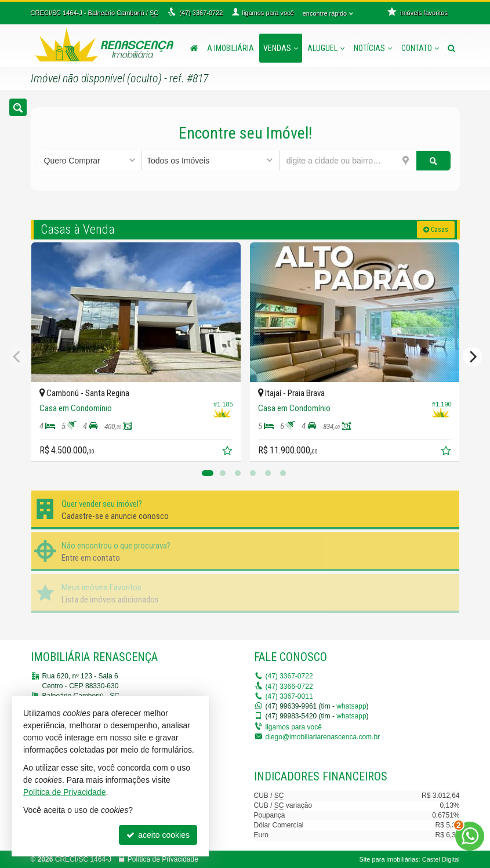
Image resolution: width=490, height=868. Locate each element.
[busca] (451, 48)
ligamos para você (294, 727)
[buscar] (433, 161)
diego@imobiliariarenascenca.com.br (323, 737)
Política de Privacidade (163, 859)
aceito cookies (158, 835)
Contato (420, 48)
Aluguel (326, 48)
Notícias (373, 48)
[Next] (473, 357)
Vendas (281, 48)
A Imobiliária (231, 48)
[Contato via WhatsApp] (470, 836)
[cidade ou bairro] (348, 161)
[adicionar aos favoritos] (228, 452)
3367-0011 (289, 696)
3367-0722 (289, 676)
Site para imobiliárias (389, 859)
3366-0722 (289, 687)
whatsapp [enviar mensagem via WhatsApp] (351, 706)
